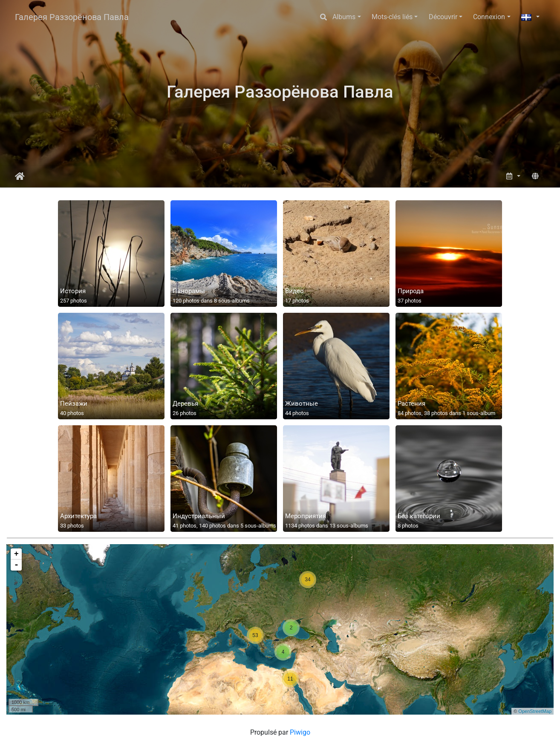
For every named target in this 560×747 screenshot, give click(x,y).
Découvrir (443, 17)
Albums (344, 17)
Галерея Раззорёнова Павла (72, 17)
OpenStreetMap (535, 711)
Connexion (489, 17)
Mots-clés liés (392, 17)
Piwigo (300, 732)
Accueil (20, 176)
